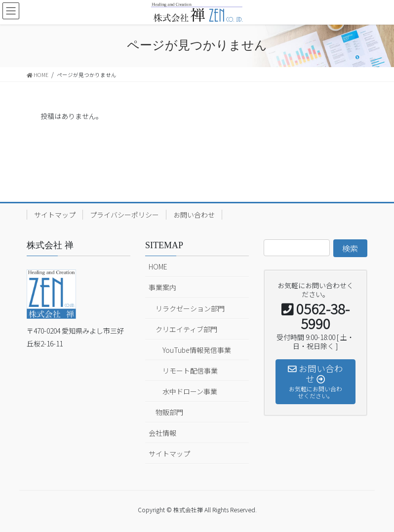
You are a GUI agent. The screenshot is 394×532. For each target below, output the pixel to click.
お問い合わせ (194, 215)
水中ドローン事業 (190, 391)
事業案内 (162, 287)
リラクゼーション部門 (190, 308)
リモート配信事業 (190, 371)
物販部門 (169, 412)
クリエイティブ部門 (186, 329)
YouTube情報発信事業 (197, 350)
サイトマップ (55, 215)
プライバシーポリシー (124, 215)
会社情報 (162, 433)
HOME (158, 266)
